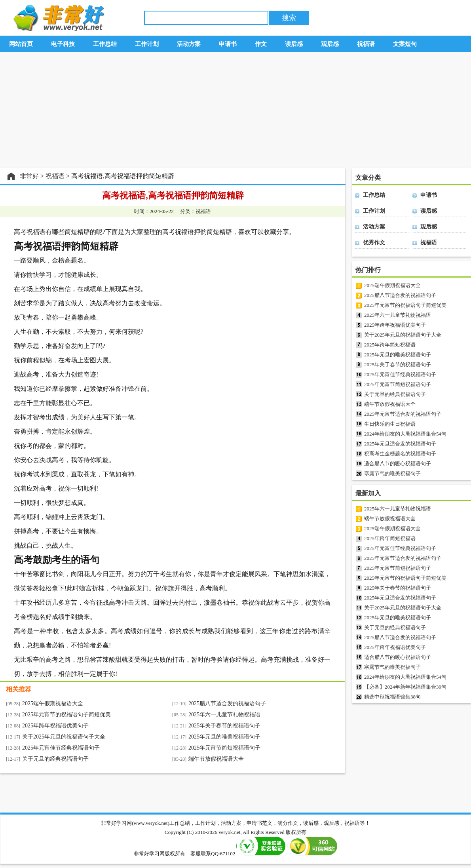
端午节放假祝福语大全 (216, 759)
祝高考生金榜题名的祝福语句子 (400, 454)
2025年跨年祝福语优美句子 (55, 726)
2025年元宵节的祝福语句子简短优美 (66, 715)
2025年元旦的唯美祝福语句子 (224, 737)
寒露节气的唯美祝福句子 (392, 473)
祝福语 (55, 176)
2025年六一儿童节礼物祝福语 (224, 715)
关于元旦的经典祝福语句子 (55, 759)
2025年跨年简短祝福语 (390, 345)
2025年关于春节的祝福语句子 (224, 726)
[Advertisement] (235, 110)
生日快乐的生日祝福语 (390, 424)
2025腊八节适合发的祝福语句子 (227, 703)
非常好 (29, 176)
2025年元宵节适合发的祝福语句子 (403, 414)
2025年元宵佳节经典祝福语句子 (61, 748)
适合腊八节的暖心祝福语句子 (398, 464)
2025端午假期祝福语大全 (53, 703)
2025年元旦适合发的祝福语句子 (400, 444)
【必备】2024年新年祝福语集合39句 (405, 687)
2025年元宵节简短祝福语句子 (224, 748)
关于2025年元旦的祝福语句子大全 (64, 737)
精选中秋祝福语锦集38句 (392, 697)
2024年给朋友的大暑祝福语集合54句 (405, 434)
